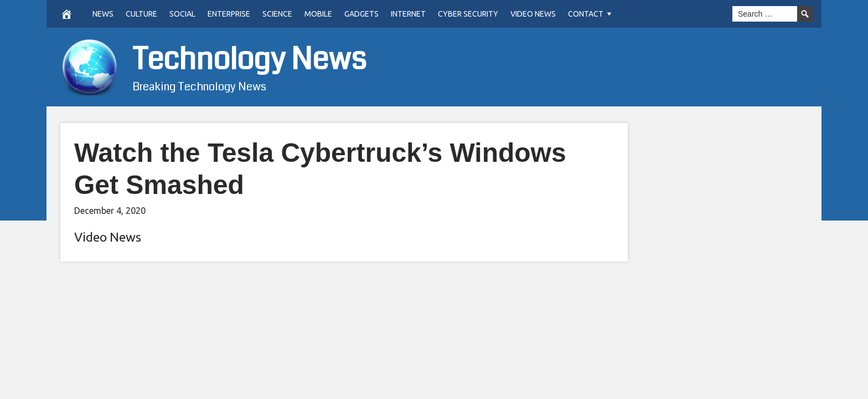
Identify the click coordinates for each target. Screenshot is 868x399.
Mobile (318, 14)
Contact (586, 14)
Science (277, 14)
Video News (533, 14)
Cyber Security (468, 14)
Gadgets (361, 14)
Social (182, 14)
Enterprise (229, 14)
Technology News (249, 60)
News (103, 14)
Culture (141, 14)
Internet (408, 14)
